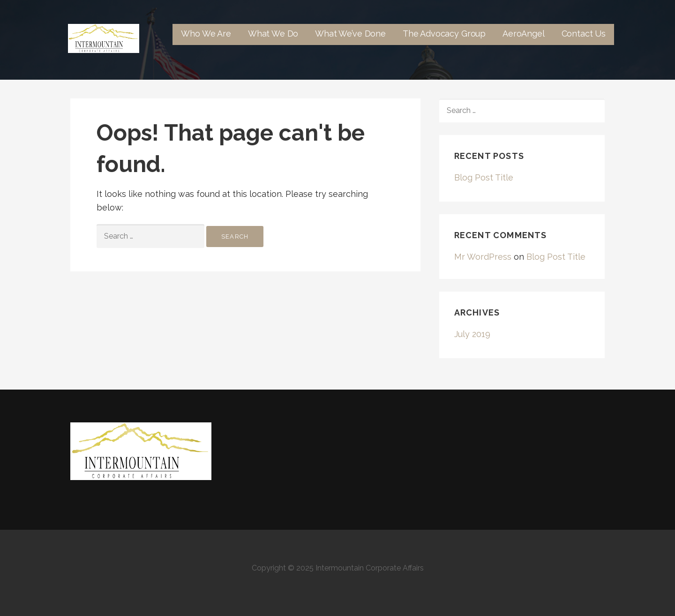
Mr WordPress (483, 257)
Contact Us (584, 34)
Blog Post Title (484, 177)
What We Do (273, 34)
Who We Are (206, 34)
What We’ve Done (350, 34)
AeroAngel (524, 34)
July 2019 (472, 334)
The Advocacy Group (444, 34)
